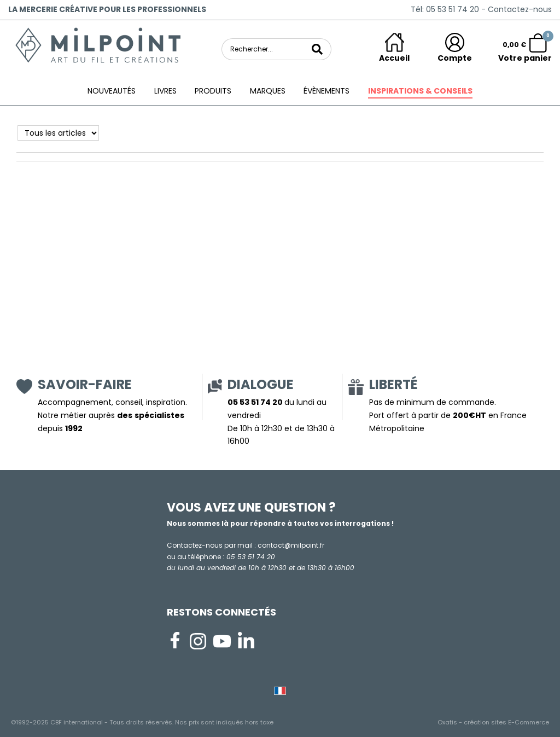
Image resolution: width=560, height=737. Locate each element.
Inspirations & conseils (420, 91)
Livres (165, 91)
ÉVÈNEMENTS (326, 91)
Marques (268, 91)
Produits (213, 91)
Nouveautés (112, 91)
